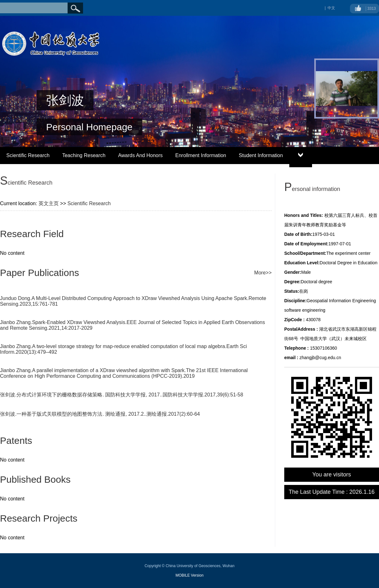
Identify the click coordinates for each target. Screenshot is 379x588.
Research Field (32, 234)
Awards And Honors (140, 155)
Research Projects (39, 518)
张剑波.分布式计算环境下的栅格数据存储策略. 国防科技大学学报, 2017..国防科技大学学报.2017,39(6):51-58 (122, 395)
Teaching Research (84, 155)
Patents (16, 441)
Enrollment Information (201, 155)
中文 (331, 8)
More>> (263, 273)
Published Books (35, 479)
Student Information (261, 155)
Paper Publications (39, 273)
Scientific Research (28, 155)
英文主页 (49, 203)
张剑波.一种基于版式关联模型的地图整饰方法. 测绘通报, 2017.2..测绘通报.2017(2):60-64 (100, 414)
